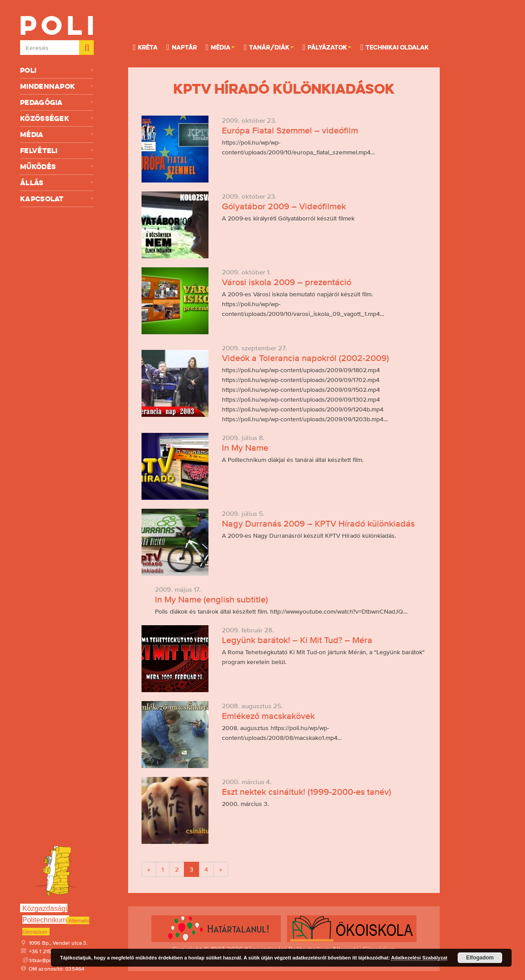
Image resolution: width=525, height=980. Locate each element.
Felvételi (57, 151)
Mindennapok (57, 86)
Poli (57, 70)
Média (57, 135)
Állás (57, 183)
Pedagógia (57, 102)
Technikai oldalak (394, 47)
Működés (57, 167)
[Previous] (149, 869)
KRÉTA (145, 47)
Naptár (182, 47)
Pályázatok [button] (327, 47)
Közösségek (57, 118)
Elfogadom (480, 958)
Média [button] (221, 47)
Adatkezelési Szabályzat (419, 958)
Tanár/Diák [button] (269, 47)
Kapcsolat (57, 199)
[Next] (221, 869)
